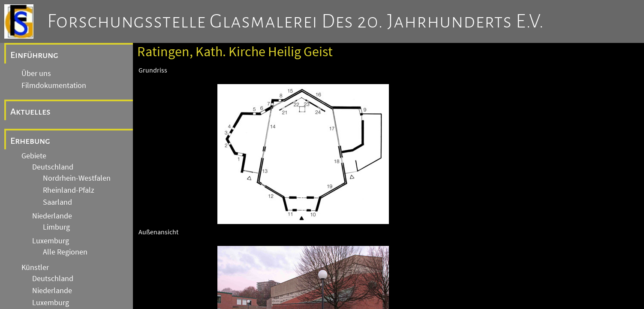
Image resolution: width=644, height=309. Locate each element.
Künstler (35, 267)
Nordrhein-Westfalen (77, 178)
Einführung (34, 55)
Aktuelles (30, 112)
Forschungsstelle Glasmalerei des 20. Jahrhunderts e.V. (296, 21)
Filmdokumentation (54, 85)
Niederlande (52, 216)
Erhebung (30, 141)
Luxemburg (51, 241)
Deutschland (53, 167)
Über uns (36, 73)
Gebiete (34, 156)
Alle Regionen (65, 252)
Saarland (57, 202)
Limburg (56, 227)
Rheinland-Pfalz (69, 190)
